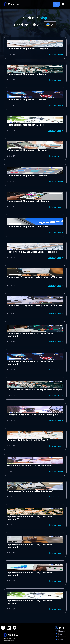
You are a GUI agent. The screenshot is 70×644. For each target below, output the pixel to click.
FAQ (60, 634)
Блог (60, 640)
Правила (62, 631)
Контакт (62, 637)
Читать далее (56, 54)
